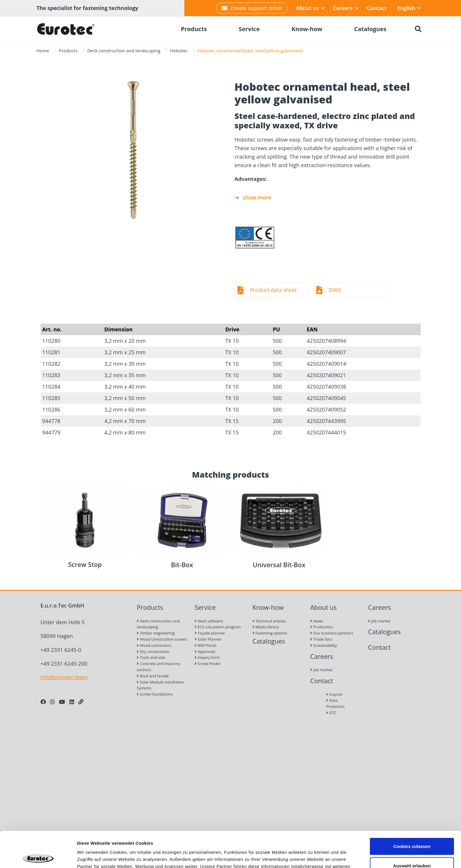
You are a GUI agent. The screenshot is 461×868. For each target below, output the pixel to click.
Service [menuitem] (249, 29)
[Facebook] (43, 702)
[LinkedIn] (72, 702)
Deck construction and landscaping (124, 51)
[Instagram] (52, 702)
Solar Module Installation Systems (160, 685)
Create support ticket (252, 8)
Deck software (209, 621)
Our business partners (332, 633)
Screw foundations (155, 694)
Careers (346, 8)
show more (257, 197)
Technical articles (269, 621)
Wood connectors (154, 645)
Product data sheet (273, 290)
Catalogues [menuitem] (370, 29)
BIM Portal (206, 645)
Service (205, 607)
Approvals (205, 652)
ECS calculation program (218, 627)
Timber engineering (156, 633)
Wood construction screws (162, 639)
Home (43, 51)
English (409, 8)
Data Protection (335, 703)
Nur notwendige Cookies (412, 849)
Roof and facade (153, 676)
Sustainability (324, 645)
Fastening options (270, 633)
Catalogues (269, 641)
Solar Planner (208, 639)
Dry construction (153, 652)
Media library (266, 627)
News (317, 621)
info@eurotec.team (64, 677)
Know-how (268, 607)
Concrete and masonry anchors (158, 667)
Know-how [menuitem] (307, 29)
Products (68, 51)
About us (311, 8)
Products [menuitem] (194, 29)
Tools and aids (151, 657)
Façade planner (210, 633)
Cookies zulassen (412, 810)
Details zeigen (313, 856)
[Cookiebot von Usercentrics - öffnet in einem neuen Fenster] (38, 857)
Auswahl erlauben (412, 830)
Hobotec (179, 51)
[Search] (418, 29)
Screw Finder (208, 664)
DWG (335, 290)
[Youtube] (62, 702)
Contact (376, 8)
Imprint (334, 694)
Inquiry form (207, 657)
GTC (331, 713)
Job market (321, 670)
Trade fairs (321, 639)
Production (321, 627)
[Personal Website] (81, 702)
